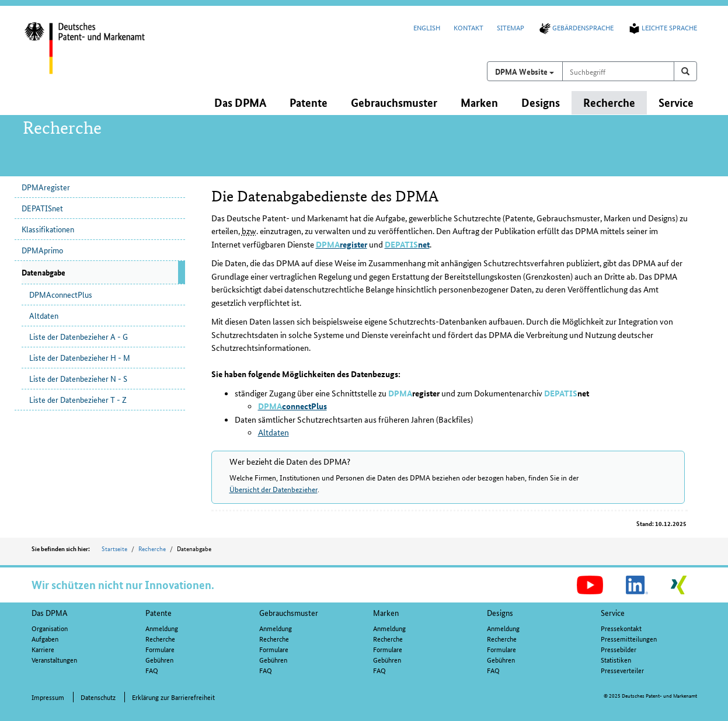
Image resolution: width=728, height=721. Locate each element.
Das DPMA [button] (240, 102)
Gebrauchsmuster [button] (394, 102)
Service (613, 612)
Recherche (152, 548)
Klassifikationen (48, 229)
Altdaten (44, 315)
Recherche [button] (609, 102)
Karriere (43, 649)
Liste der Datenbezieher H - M (80, 357)
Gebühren (159, 659)
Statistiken (616, 659)
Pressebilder (619, 649)
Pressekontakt (621, 628)
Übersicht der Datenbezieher (274, 489)
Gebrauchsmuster (289, 612)
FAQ (152, 670)
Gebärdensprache (576, 27)
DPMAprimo (42, 250)
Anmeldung (162, 628)
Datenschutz (98, 697)
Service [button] (676, 102)
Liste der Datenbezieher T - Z (78, 399)
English (427, 27)
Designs (500, 612)
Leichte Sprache (662, 27)
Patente (159, 612)
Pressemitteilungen (629, 638)
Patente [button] (309, 102)
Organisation (50, 628)
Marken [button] (479, 102)
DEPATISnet (42, 208)
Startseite (114, 548)
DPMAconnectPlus (61, 294)
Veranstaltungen (54, 659)
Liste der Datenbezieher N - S (78, 378)
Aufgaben (45, 638)
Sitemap (511, 27)
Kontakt (469, 27)
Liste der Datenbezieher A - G (79, 336)
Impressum (48, 697)
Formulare (160, 649)
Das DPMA (50, 612)
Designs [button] (541, 102)
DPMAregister (46, 187)
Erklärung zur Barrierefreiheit (173, 697)
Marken (386, 612)
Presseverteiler (622, 670)
